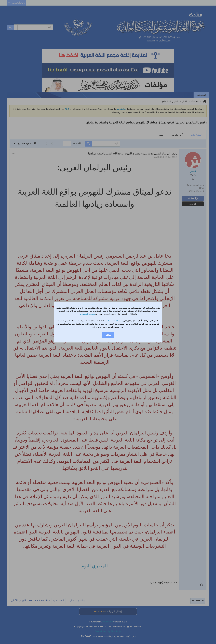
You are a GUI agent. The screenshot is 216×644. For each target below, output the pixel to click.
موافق (108, 335)
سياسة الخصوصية (87, 314)
